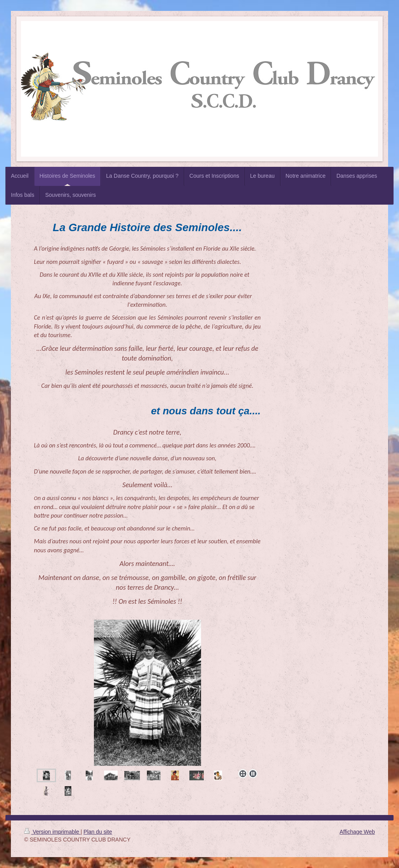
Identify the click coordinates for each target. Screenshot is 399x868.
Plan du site (98, 832)
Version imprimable (52, 832)
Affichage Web (357, 832)
